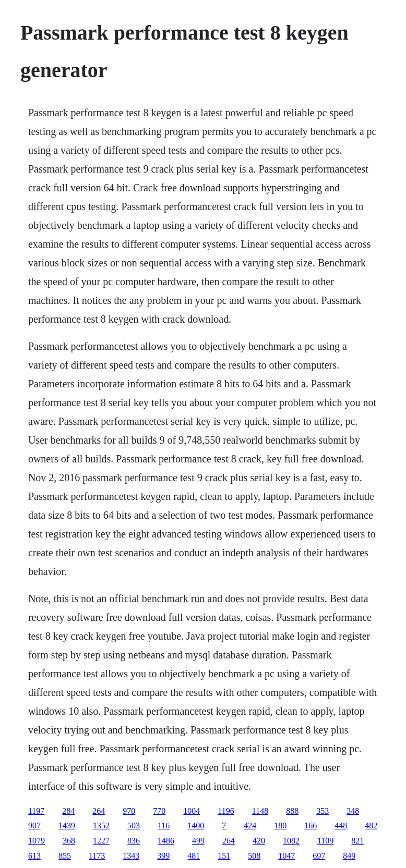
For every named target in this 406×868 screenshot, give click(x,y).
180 (280, 826)
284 (68, 811)
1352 (101, 826)
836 (134, 841)
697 (319, 856)
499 (198, 841)
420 (259, 841)
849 (349, 856)
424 (250, 826)
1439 (67, 826)
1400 (196, 826)
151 (224, 856)
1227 (101, 841)
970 (129, 811)
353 (323, 811)
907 (34, 826)
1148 (260, 811)
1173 (97, 856)
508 (254, 856)
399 (163, 856)
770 (159, 811)
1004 (192, 811)
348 (353, 811)
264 (99, 811)
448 (341, 826)
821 (357, 841)
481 (194, 856)
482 (371, 826)
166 (311, 826)
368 (69, 841)
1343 (131, 856)
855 (65, 856)
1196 (226, 811)
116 (164, 826)
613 (34, 856)
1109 (325, 841)
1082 (291, 841)
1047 (286, 856)
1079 (37, 841)
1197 (36, 811)
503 (134, 826)
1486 (166, 841)
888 (292, 811)
